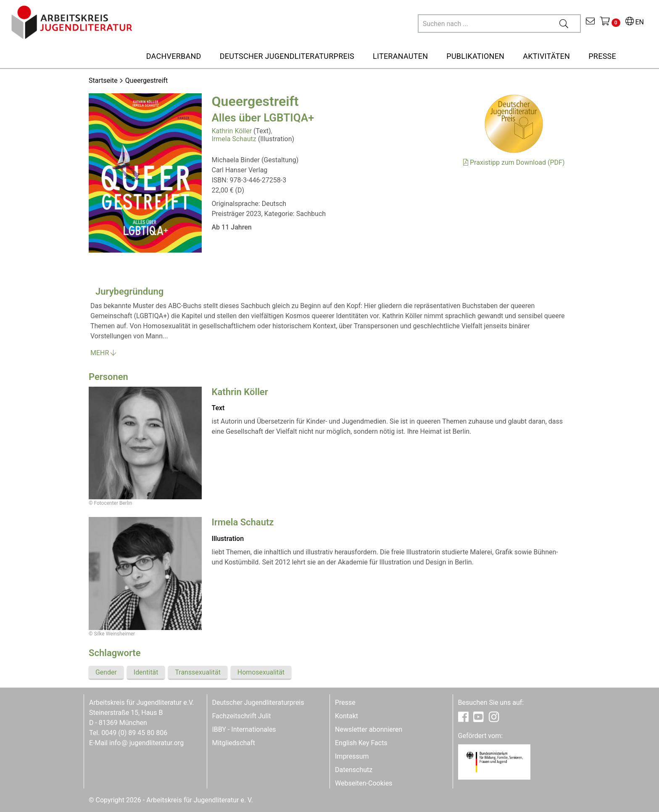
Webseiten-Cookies (364, 783)
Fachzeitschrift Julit (242, 716)
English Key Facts (361, 743)
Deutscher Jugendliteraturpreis (258, 703)
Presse (345, 703)
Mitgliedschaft (234, 743)
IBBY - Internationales (244, 729)
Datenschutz (354, 770)
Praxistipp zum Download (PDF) (514, 162)
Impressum (352, 756)
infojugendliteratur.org (146, 743)
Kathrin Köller (232, 131)
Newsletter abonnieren (369, 729)
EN (635, 22)
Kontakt (347, 716)
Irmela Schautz (234, 139)
